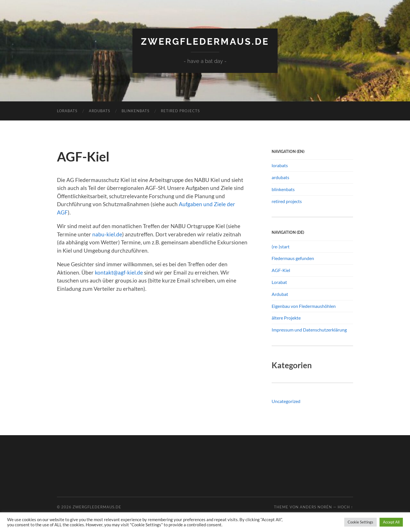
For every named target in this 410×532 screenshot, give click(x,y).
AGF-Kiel (281, 270)
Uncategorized (286, 401)
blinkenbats (136, 111)
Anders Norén (316, 507)
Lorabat (279, 282)
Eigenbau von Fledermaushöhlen (304, 306)
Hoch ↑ (345, 507)
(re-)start (281, 246)
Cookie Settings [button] (360, 522)
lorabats (67, 111)
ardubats (100, 111)
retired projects (180, 111)
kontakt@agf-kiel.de (119, 272)
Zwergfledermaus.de (205, 41)
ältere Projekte (286, 318)
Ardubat (280, 294)
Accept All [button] (391, 522)
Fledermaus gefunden (293, 258)
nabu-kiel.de (107, 234)
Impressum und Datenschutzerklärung (309, 330)
